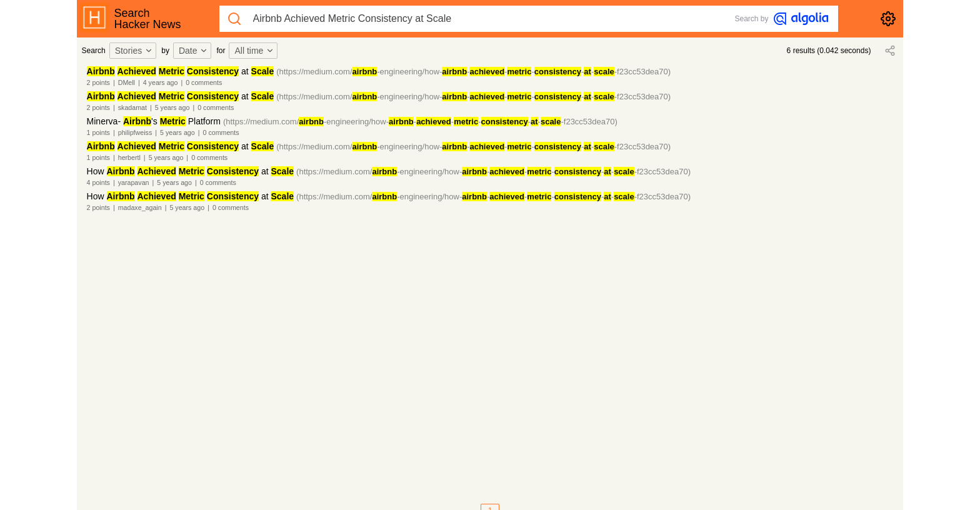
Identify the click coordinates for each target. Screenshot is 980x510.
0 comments (204, 82)
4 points (98, 182)
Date (194, 51)
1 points (98, 132)
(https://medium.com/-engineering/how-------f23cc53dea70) (473, 72)
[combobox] (135, 51)
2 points (98, 82)
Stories (134, 51)
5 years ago (172, 107)
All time (254, 51)
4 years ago (161, 82)
